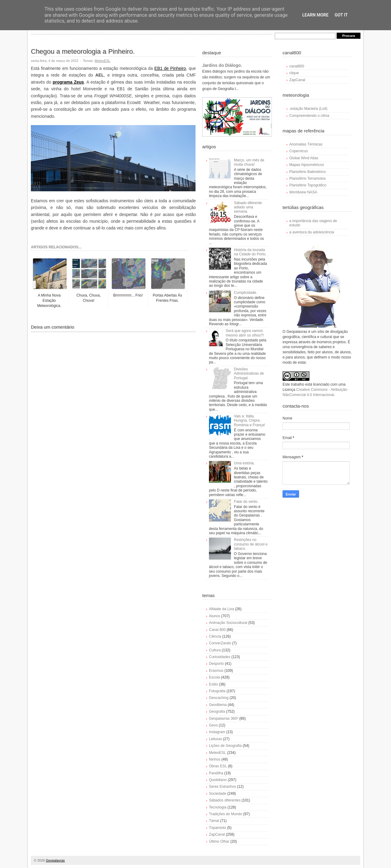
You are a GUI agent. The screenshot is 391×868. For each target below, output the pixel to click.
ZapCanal (217, 834)
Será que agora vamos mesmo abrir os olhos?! (245, 333)
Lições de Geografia (225, 746)
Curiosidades (220, 657)
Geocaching (219, 698)
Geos (213, 725)
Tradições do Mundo (226, 814)
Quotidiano (218, 780)
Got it (341, 15)
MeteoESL (102, 61)
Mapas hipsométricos (307, 165)
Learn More (315, 15)
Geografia (217, 711)
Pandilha (216, 773)
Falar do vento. (246, 502)
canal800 (297, 66)
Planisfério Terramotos (307, 178)
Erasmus (216, 671)
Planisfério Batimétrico (307, 172)
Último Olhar (219, 841)
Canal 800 (217, 630)
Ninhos (215, 759)
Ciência (215, 636)
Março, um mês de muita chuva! (249, 162)
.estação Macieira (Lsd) (308, 109)
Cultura (215, 650)
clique (294, 73)
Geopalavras (55, 860)
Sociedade (218, 794)
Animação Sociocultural (228, 623)
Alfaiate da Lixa (221, 609)
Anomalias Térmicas (306, 144)
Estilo (213, 684)
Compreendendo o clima (309, 116)
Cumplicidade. (246, 293)
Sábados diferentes (225, 800)
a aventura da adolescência (312, 232)
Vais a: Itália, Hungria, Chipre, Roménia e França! (250, 421)
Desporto (216, 664)
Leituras (216, 739)
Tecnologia (218, 807)
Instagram (217, 732)
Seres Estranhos (223, 787)
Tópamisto (217, 828)
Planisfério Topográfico (308, 185)
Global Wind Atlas (304, 158)
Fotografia (217, 691)
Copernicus (299, 151)
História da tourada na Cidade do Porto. (250, 252)
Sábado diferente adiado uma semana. (248, 207)
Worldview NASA (303, 192)
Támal (214, 821)
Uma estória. (244, 463)
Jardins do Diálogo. (222, 65)
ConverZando (220, 643)
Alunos (215, 616)
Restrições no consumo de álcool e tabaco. (251, 544)
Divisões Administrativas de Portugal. (249, 374)
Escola (214, 677)
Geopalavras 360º (224, 719)
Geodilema (218, 705)
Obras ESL (218, 766)
